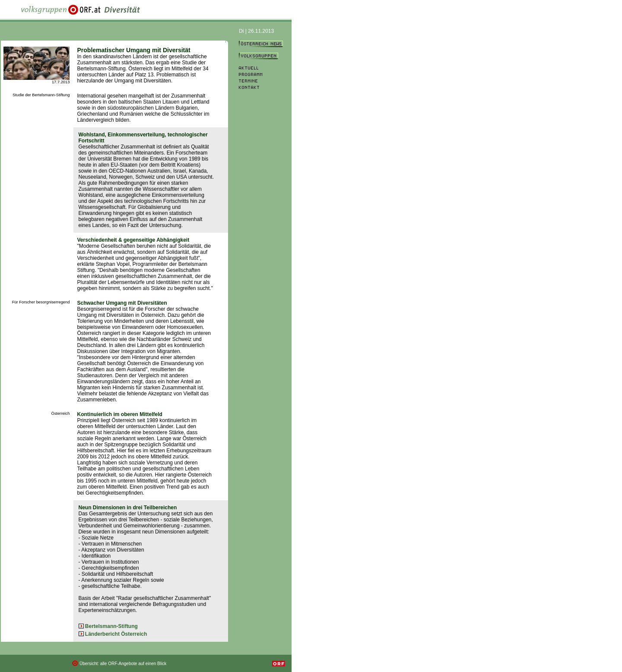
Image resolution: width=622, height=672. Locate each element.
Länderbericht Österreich (116, 634)
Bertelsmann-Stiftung (111, 626)
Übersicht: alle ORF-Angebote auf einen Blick (123, 664)
